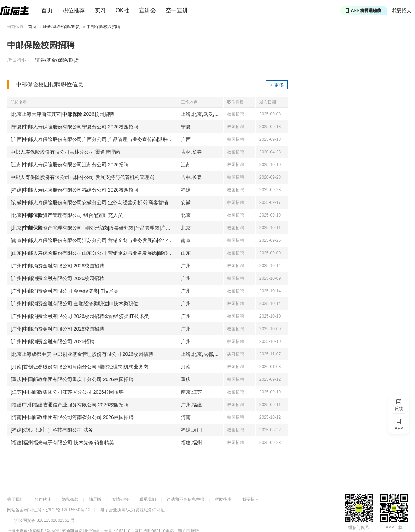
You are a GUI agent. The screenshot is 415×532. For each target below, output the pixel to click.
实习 (100, 10)
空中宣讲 (177, 10)
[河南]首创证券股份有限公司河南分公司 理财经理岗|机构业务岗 (79, 367)
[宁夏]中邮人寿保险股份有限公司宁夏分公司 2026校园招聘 (74, 127)
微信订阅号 (359, 527)
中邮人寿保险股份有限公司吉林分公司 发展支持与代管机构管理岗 (82, 177)
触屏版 (95, 499)
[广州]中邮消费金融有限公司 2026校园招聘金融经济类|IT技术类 (80, 316)
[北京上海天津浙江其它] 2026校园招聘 (62, 114)
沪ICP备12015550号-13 (68, 510)
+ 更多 (277, 85)
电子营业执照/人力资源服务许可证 (132, 510)
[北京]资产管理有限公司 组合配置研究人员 (67, 215)
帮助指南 (223, 499)
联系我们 (148, 499)
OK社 (123, 10)
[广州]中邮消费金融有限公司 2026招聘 (52, 341)
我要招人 (402, 11)
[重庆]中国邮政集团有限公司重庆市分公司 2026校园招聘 (72, 379)
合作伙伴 (43, 499)
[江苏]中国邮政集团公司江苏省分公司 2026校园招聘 (67, 392)
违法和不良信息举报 (185, 499)
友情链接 (120, 499)
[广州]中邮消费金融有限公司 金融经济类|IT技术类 (64, 291)
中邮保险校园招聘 (103, 27)
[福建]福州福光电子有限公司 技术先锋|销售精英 (62, 443)
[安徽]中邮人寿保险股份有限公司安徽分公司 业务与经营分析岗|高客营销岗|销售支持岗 (94, 202)
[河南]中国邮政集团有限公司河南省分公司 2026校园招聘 (72, 417)
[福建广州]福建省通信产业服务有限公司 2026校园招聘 (70, 405)
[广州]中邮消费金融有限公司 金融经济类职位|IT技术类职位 (74, 304)
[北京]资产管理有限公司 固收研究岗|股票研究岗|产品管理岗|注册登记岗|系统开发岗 (94, 228)
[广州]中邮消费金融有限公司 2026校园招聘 (57, 266)
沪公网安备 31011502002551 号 (45, 520)
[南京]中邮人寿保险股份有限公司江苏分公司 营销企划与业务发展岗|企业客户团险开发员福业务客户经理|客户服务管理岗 (94, 240)
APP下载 (394, 527)
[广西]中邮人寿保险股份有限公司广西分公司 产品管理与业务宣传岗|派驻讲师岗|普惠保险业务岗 (94, 139)
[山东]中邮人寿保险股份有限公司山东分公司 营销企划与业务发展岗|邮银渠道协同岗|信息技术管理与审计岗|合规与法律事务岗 (94, 253)
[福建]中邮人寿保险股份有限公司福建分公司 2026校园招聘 (74, 190)
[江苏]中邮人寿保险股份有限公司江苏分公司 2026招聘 (70, 165)
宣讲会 (148, 10)
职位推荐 (74, 10)
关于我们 (15, 499)
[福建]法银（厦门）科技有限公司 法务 (52, 430)
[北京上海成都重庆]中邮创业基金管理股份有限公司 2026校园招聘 (82, 354)
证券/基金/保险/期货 (61, 27)
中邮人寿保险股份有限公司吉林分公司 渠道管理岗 (65, 152)
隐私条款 (70, 499)
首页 (47, 10)
